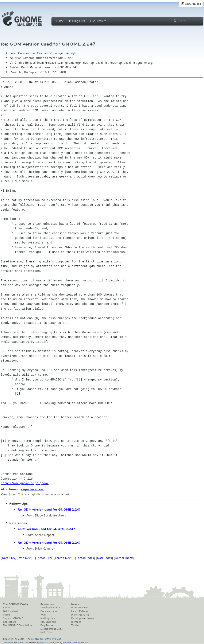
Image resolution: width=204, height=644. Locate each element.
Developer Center (51, 607)
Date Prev (9, 558)
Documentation (49, 611)
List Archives (98, 21)
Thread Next (63, 558)
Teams (7, 614)
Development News (83, 618)
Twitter (75, 625)
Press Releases (80, 607)
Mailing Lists (77, 21)
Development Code (51, 629)
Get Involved (10, 611)
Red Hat (44, 642)
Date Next (24, 558)
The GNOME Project (16, 604)
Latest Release (80, 611)
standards (23, 642)
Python (76, 642)
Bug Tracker (47, 625)
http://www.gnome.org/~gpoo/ (25, 483)
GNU (88, 642)
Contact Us (9, 622)
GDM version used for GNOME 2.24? (46, 529)
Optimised (8, 642)
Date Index (105, 558)
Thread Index (85, 558)
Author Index (124, 558)
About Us (8, 607)
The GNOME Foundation (18, 625)
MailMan (67, 642)
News (75, 604)
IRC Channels (48, 622)
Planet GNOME (80, 614)
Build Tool (46, 632)
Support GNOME (13, 618)
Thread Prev (44, 558)
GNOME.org (193, 4)
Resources (47, 604)
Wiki (43, 614)
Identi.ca (76, 622)
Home (60, 21)
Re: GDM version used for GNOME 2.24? (49, 509)
